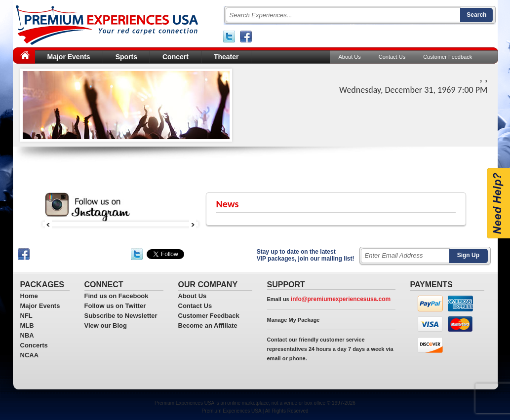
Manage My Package (294, 320)
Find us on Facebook (117, 296)
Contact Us (392, 57)
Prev (48, 224)
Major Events (69, 57)
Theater (226, 57)
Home (29, 296)
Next (193, 224)
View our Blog (106, 325)
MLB (27, 325)
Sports (126, 57)
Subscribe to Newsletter (121, 316)
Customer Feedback (448, 57)
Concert (176, 57)
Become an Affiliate (208, 325)
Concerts (34, 345)
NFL (26, 316)
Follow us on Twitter (115, 306)
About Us (350, 57)
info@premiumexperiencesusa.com (341, 299)
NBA (27, 335)
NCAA (30, 355)
